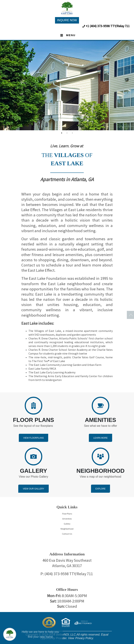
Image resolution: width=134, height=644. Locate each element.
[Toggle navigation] (67, 35)
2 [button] (67, 133)
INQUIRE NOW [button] (67, 20)
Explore (101, 489)
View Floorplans (34, 438)
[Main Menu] (10, 634)
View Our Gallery (33, 489)
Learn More (100, 438)
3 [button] (72, 133)
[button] (67, 8)
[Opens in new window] (83, 622)
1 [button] (62, 133)
